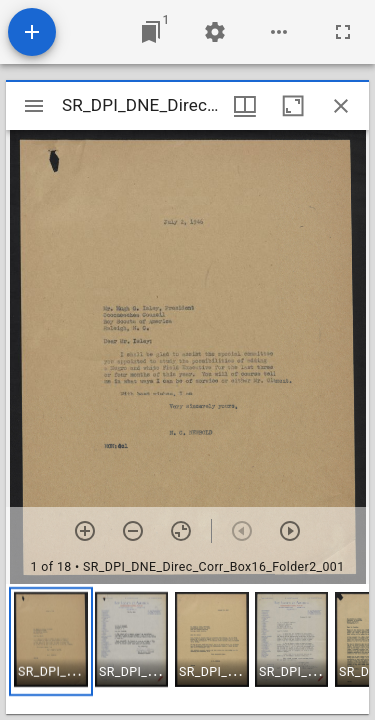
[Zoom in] (85, 531)
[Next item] (290, 531)
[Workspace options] (279, 32)
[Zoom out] (133, 531)
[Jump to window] (151, 32)
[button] (51, 641)
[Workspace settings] (215, 32)
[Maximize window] (293, 106)
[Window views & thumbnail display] (245, 106)
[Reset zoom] (181, 531)
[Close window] (341, 106)
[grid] (187, 649)
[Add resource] (32, 32)
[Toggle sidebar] (34, 106)
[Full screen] (343, 32)
